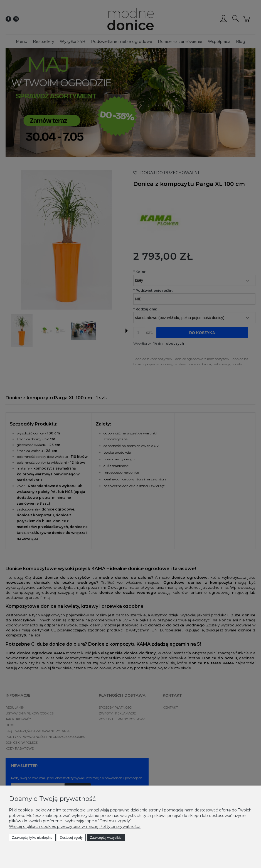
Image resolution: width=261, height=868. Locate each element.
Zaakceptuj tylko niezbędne (32, 838)
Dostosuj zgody (71, 838)
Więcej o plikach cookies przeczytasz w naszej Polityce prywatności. (75, 826)
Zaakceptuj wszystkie (106, 838)
